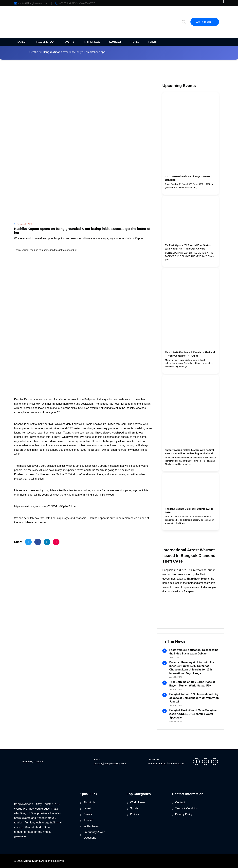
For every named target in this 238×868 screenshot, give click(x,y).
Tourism (89, 820)
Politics (135, 814)
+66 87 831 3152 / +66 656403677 (75, 3)
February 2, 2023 (23, 224)
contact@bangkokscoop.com (31, 3)
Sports (134, 808)
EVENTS (69, 42)
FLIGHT (153, 42)
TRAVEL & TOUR (46, 42)
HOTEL (135, 42)
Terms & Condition (187, 808)
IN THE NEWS (92, 42)
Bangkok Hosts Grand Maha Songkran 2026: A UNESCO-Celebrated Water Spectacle (193, 714)
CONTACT (115, 42)
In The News (91, 826)
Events (88, 814)
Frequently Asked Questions (94, 835)
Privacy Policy (184, 814)
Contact (180, 802)
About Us (89, 802)
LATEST (22, 42)
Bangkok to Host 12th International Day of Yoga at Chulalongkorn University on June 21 (194, 698)
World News (138, 802)
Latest (87, 808)
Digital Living (32, 861)
